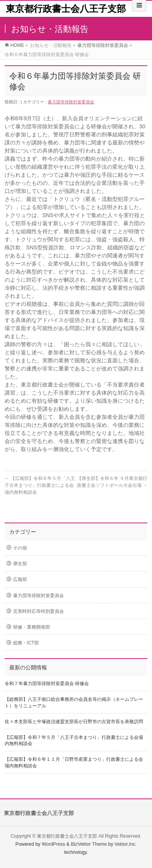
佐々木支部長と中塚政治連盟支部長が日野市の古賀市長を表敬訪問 (74, 722)
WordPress (53, 844)
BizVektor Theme (89, 844)
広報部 (20, 579)
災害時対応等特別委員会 (38, 611)
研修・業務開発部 (32, 627)
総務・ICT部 (26, 643)
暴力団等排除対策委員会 (71, 102)
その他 (20, 548)
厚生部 (20, 564)
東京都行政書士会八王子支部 (66, 9)
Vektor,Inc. (126, 844)
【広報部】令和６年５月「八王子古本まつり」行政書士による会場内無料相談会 (40, 485)
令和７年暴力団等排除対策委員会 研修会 (47, 684)
